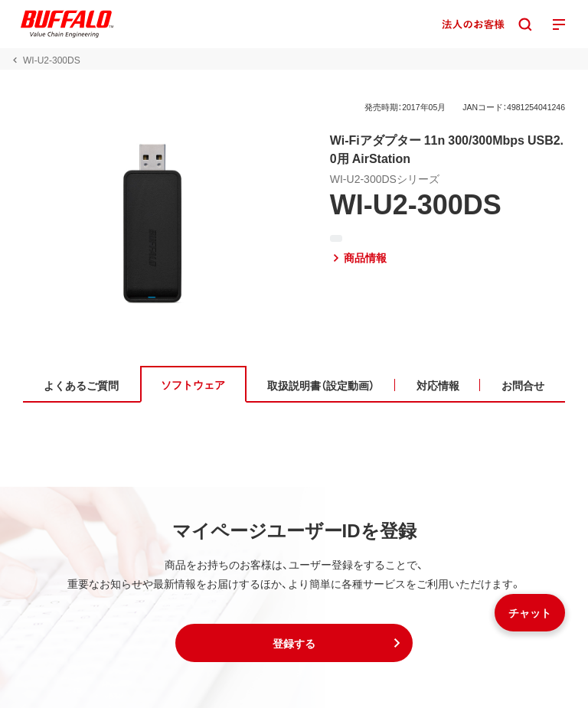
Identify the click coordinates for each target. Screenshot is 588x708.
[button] (294, 643)
